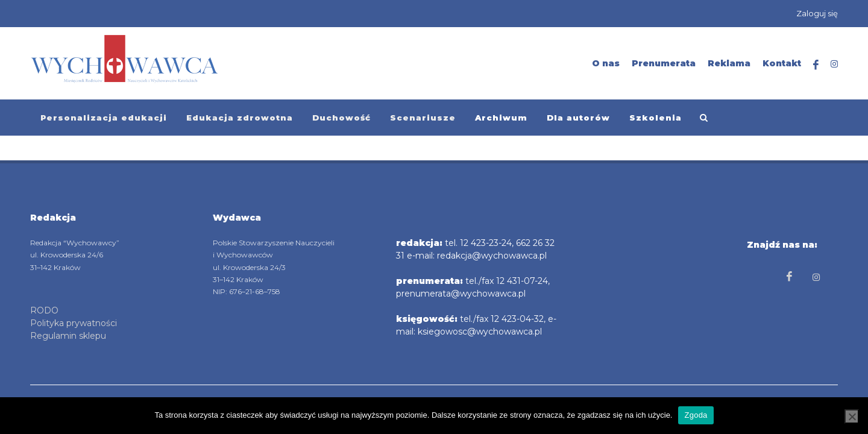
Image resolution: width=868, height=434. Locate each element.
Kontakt (782, 63)
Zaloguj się (817, 13)
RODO (44, 310)
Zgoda (696, 415)
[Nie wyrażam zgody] (852, 417)
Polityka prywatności (74, 323)
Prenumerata (664, 63)
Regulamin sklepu (68, 336)
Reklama (729, 63)
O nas (606, 63)
